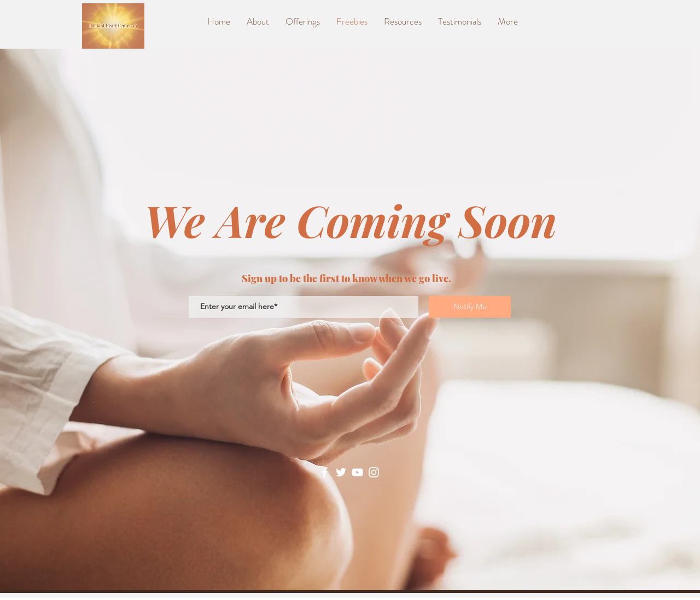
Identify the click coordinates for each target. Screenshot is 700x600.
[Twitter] (341, 472)
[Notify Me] (470, 307)
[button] (403, 21)
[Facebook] (325, 472)
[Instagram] (374, 472)
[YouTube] (357, 472)
